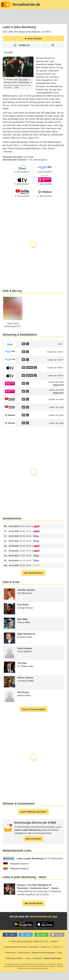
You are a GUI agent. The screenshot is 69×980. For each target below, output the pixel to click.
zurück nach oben (53, 958)
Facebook (37, 958)
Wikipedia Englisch (16, 869)
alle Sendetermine (34, 573)
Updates (54, 941)
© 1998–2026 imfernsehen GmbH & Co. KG (28, 941)
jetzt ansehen (34, 39)
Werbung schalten (15, 958)
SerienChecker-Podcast (16, 947)
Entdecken (17, 20)
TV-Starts (45, 20)
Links (28, 958)
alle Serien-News (33, 903)
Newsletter (34, 947)
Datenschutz (24, 953)
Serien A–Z (46, 947)
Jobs (60, 953)
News (5, 20)
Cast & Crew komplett (34, 709)
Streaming (31, 20)
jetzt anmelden (34, 839)
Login (59, 20)
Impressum (11, 953)
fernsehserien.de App (44, 917)
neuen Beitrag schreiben (34, 812)
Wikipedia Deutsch (16, 864)
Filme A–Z (58, 947)
